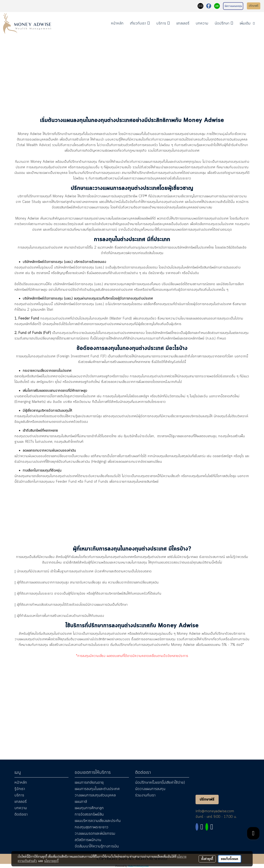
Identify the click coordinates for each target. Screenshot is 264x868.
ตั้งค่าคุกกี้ (207, 859)
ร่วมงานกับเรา (145, 795)
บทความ (202, 23)
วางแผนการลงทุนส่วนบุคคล (95, 795)
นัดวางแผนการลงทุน (150, 789)
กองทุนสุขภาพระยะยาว (91, 827)
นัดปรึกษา (224, 23)
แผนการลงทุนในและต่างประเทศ (97, 789)
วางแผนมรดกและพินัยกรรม (95, 834)
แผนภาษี (81, 802)
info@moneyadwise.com (215, 811)
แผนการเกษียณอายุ (89, 783)
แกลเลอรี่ (183, 23)
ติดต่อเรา (21, 815)
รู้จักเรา (20, 789)
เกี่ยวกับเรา (140, 23)
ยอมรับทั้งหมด (230, 859)
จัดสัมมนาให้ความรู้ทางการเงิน (97, 846)
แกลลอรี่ (21, 802)
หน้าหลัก (117, 23)
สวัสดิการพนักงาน (88, 840)
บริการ (163, 23)
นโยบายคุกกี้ (51, 861)
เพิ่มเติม (248, 23)
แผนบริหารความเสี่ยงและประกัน (98, 821)
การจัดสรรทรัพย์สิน (89, 815)
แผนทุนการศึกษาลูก (89, 808)
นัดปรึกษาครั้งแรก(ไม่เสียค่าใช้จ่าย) (160, 783)
